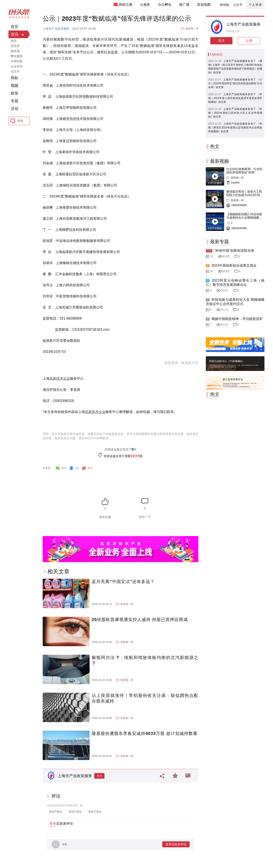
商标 (15, 78)
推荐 (14, 41)
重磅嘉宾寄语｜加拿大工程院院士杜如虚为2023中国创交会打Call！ (245, 195)
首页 (15, 27)
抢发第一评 (192, 29)
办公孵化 (165, 5)
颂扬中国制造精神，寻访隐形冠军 (237, 319)
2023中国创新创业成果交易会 (234, 265)
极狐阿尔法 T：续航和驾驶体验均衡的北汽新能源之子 (145, 660)
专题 (15, 101)
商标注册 (125, 5)
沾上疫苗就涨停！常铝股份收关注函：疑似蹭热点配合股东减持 (145, 698)
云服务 (145, 5)
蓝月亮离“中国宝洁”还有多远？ (123, 582)
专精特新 (17, 61)
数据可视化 (56, 812)
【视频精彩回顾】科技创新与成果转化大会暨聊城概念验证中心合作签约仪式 (244, 218)
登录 (53, 824)
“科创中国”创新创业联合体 (234, 251)
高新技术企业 (60, 379)
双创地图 (204, 5)
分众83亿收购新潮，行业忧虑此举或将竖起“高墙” (244, 171)
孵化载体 (17, 56)
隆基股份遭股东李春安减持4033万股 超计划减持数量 (145, 733)
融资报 (15, 51)
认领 (249, 41)
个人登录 (256, 5)
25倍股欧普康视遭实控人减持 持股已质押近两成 (140, 619)
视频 (15, 86)
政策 (15, 93)
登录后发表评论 (176, 844)
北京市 (15, 71)
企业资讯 (17, 66)
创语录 (15, 46)
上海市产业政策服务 (56, 29)
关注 (99, 776)
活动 (15, 109)
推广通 (184, 5)
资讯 (15, 34)
